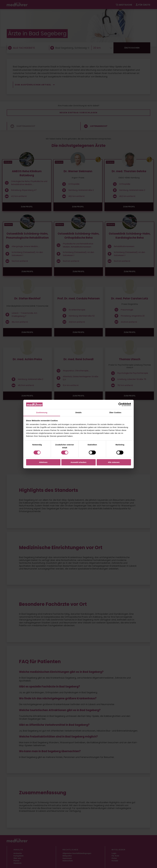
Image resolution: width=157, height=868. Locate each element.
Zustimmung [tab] (42, 412)
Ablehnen (43, 462)
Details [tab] (78, 412)
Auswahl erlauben (78, 462)
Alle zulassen (114, 462)
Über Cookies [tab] (115, 412)
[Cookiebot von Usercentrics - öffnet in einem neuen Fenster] (120, 404)
